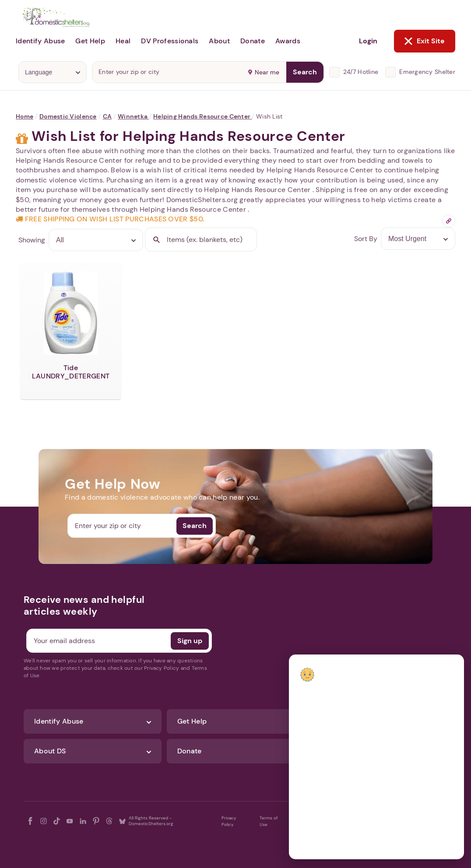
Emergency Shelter (427, 72)
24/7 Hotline (361, 72)
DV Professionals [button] (170, 41)
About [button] (219, 41)
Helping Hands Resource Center (202, 116)
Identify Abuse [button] (40, 41)
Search (305, 72)
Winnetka (134, 116)
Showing (32, 240)
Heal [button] (123, 41)
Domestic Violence (68, 116)
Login (368, 41)
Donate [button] (253, 41)
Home (25, 116)
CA (107, 116)
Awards (288, 41)
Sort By (366, 239)
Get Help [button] (90, 41)
